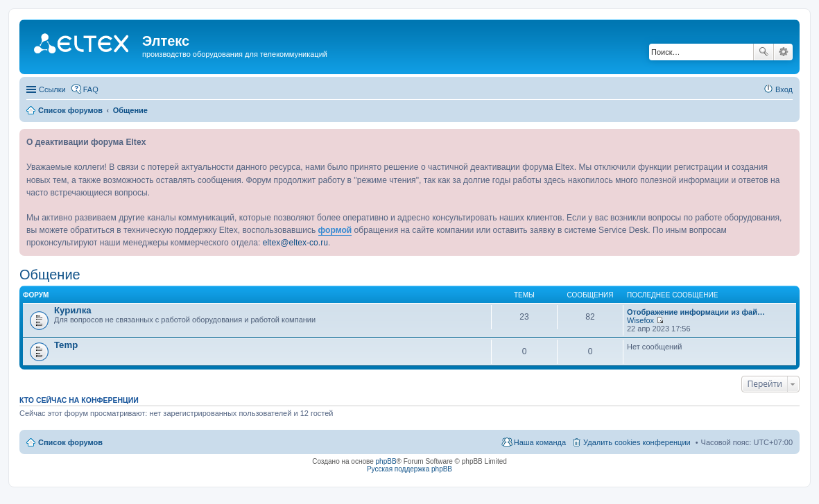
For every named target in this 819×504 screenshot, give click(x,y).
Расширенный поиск (783, 52)
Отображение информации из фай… (696, 312)
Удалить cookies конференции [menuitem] (637, 442)
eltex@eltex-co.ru (295, 243)
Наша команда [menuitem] (540, 442)
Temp (66, 345)
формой (335, 230)
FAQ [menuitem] (91, 89)
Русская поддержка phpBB (409, 469)
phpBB (386, 461)
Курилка (73, 310)
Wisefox (640, 320)
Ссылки (52, 89)
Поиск (764, 52)
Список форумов (70, 442)
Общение (50, 275)
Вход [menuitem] (784, 89)
